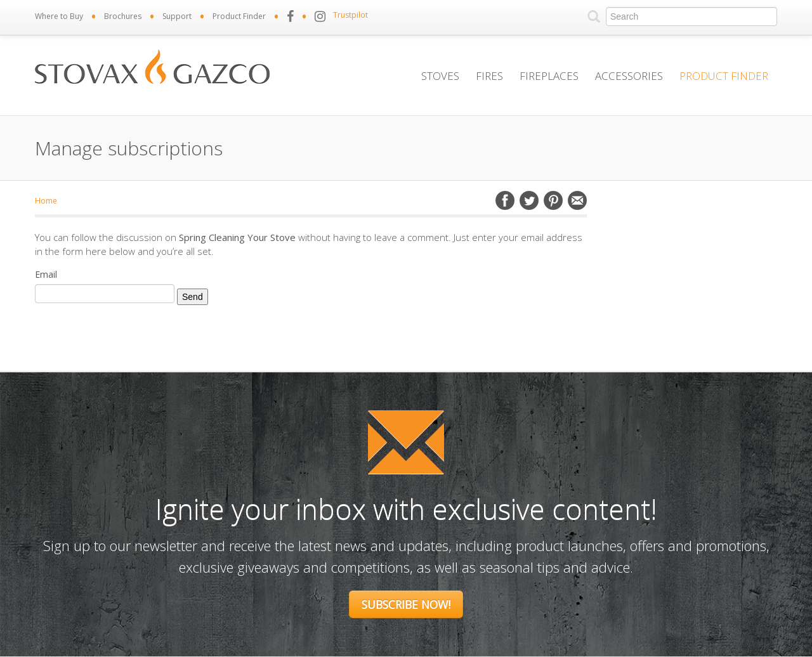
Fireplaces (549, 76)
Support (177, 16)
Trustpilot (350, 15)
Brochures (123, 16)
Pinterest (553, 200)
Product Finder (239, 16)
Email (577, 200)
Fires (489, 76)
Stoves (440, 76)
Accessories (629, 76)
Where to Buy (59, 16)
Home (46, 201)
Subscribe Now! (406, 604)
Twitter (529, 200)
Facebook (505, 200)
